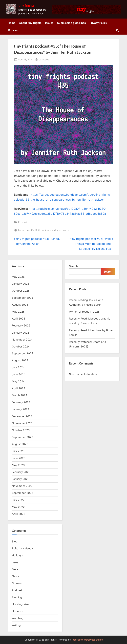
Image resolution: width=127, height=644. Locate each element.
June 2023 (19, 458)
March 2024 (20, 395)
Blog (15, 541)
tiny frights (26, 5)
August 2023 (20, 444)
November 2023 (22, 423)
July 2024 (18, 367)
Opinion (17, 583)
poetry (65, 230)
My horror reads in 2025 (84, 312)
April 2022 (19, 514)
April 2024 (19, 388)
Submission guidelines (72, 23)
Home (11, 23)
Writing (16, 625)
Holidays (17, 555)
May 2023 (18, 465)
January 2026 (21, 284)
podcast (56, 230)
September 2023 (22, 437)
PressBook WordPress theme (87, 640)
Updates (17, 611)
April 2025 (19, 319)
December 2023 (22, 416)
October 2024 (21, 346)
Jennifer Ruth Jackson (38, 230)
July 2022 (18, 500)
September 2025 (22, 298)
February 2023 (21, 472)
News (15, 576)
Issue (15, 562)
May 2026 (18, 277)
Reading (17, 597)
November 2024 (22, 340)
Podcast (13, 30)
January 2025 (21, 333)
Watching (18, 618)
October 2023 (21, 430)
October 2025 (21, 291)
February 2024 (21, 402)
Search (73, 266)
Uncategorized (21, 604)
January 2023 (21, 479)
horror (21, 230)
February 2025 (21, 325)
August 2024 (20, 360)
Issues (49, 23)
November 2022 (22, 486)
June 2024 (19, 374)
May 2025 (18, 312)
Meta (15, 569)
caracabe (44, 59)
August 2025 (20, 305)
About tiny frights (30, 23)
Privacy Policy (98, 23)
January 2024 (21, 409)
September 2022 (22, 493)
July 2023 (18, 451)
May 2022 (18, 507)
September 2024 (22, 353)
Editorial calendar (23, 548)
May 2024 (18, 381)
